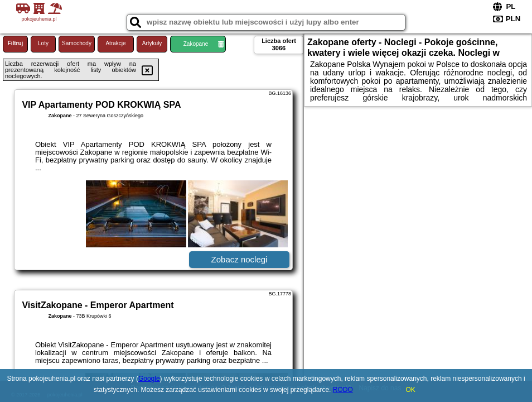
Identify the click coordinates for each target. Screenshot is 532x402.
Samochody (77, 43)
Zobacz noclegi (240, 259)
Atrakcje (115, 43)
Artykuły (152, 43)
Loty (43, 43)
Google (149, 379)
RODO (343, 390)
